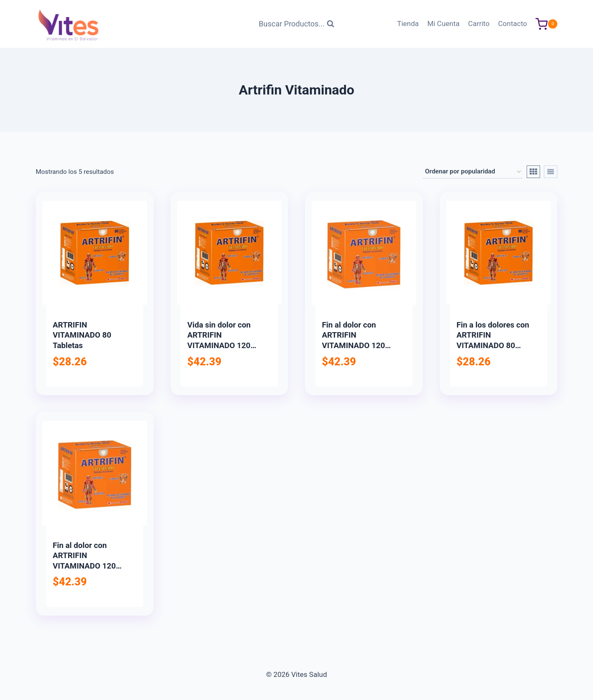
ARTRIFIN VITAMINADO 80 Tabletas (82, 335)
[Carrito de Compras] (546, 24)
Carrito (479, 24)
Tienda (408, 24)
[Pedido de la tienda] (473, 172)
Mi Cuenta (443, 24)
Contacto (513, 24)
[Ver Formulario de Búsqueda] (296, 24)
